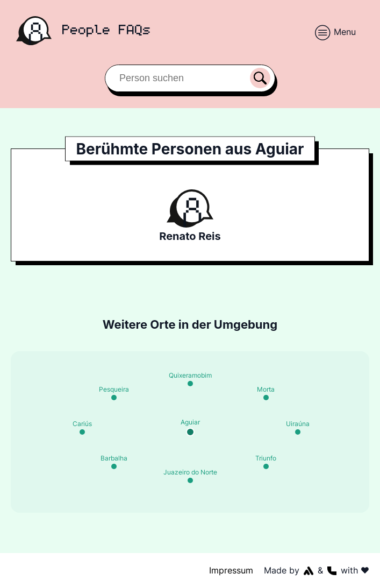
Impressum (232, 570)
